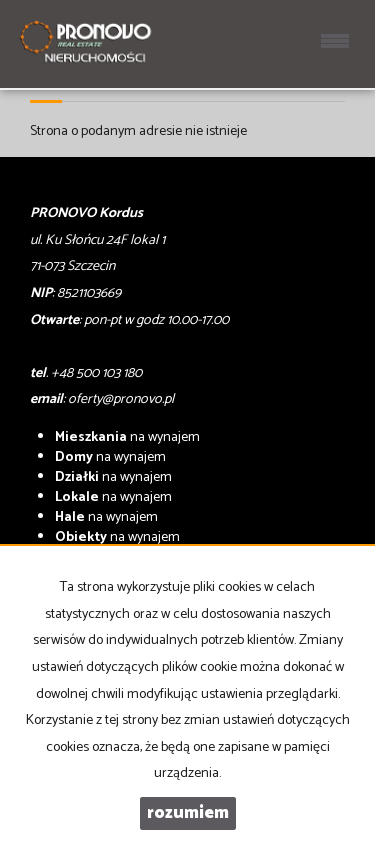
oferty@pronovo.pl (121, 399)
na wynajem (127, 437)
